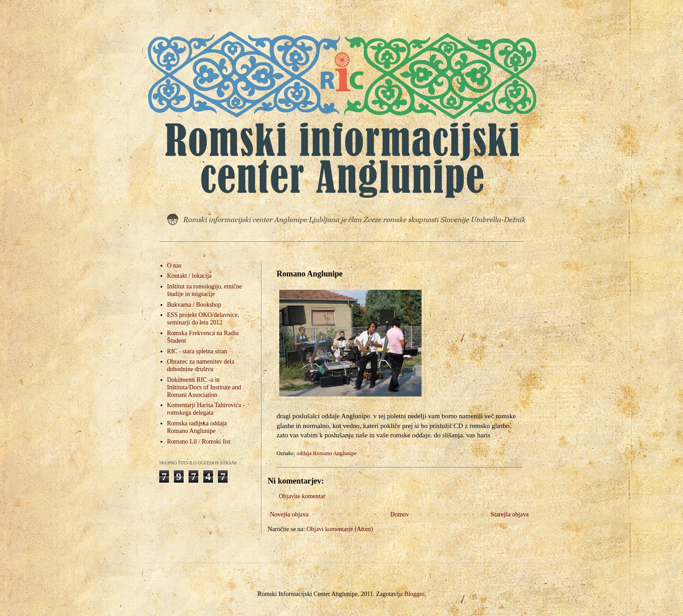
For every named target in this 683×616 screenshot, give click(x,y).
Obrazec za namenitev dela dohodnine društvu (201, 365)
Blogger (414, 594)
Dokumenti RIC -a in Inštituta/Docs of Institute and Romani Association (204, 387)
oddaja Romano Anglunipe (327, 453)
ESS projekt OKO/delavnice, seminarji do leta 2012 (203, 319)
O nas (174, 266)
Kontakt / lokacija (189, 276)
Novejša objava (289, 514)
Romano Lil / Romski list (199, 442)
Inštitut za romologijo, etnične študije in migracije (205, 290)
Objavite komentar (302, 496)
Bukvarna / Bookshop (194, 305)
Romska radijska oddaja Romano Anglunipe (197, 427)
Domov (400, 514)
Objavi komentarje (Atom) (339, 529)
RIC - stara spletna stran (197, 351)
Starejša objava (510, 514)
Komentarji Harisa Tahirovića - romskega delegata (206, 409)
